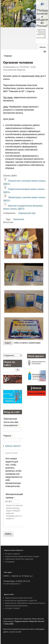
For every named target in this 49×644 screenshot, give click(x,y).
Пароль (8, 436)
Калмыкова (19, 219)
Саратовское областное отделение (19, 559)
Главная (8, 56)
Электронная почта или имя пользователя (11, 422)
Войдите (8, 343)
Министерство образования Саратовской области (25, 603)
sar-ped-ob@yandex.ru (12, 584)
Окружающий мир (27, 213)
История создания (12, 554)
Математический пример (14, 496)
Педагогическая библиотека (16, 606)
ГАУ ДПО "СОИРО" (13, 608)
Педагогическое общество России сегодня (22, 556)
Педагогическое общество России (19, 598)
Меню (43, 47)
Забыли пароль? (13, 446)
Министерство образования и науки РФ (21, 601)
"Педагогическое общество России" (42, 18)
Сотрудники (10, 562)
